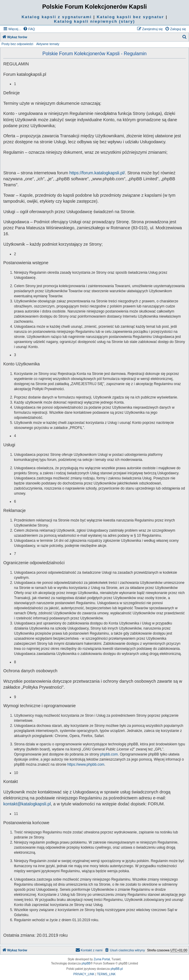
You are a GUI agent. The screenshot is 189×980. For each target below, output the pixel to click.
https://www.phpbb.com (86, 764)
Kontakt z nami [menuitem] (89, 950)
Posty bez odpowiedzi (17, 44)
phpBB (86, 963)
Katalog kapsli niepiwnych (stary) (94, 21)
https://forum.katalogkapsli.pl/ (97, 173)
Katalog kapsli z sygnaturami (56, 17)
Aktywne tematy (48, 44)
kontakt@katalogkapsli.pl (27, 804)
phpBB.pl (117, 969)
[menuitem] (29, 29)
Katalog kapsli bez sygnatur (130, 17)
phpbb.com (109, 754)
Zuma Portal (102, 959)
